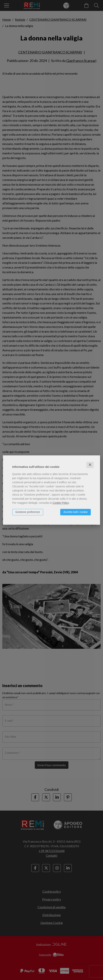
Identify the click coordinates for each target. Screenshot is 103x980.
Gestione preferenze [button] (28, 512)
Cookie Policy (61, 503)
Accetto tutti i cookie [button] (76, 512)
